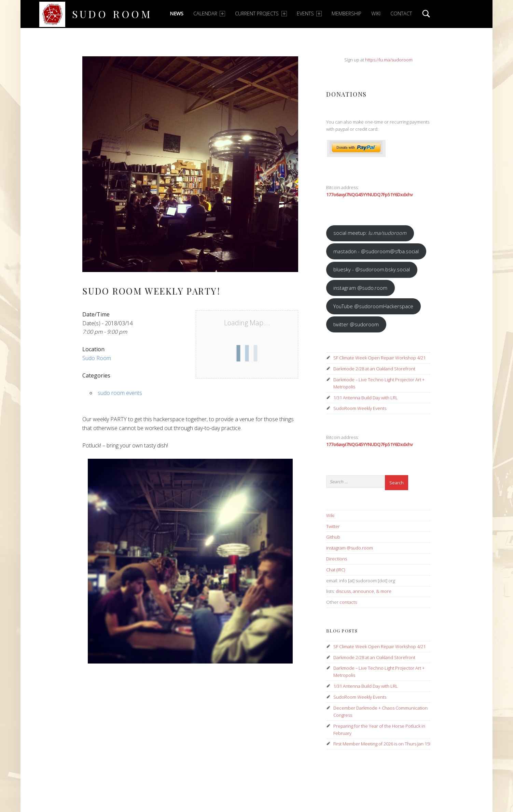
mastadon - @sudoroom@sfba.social (376, 251)
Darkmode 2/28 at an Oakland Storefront (374, 369)
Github (333, 537)
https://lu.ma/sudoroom (389, 60)
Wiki (376, 13)
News (177, 13)
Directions (337, 559)
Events (309, 13)
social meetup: (370, 233)
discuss (343, 591)
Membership (346, 13)
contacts (348, 602)
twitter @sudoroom (356, 324)
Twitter (333, 526)
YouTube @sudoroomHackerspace (373, 306)
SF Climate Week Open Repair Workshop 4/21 (379, 358)
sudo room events (120, 393)
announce (363, 591)
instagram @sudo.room (360, 288)
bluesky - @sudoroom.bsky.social (372, 269)
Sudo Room (112, 14)
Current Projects (261, 13)
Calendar (209, 13)
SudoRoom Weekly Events (360, 408)
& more (384, 591)
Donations (346, 94)
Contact (401, 13)
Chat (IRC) (336, 570)
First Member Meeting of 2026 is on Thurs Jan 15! (382, 744)
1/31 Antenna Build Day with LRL (366, 398)
